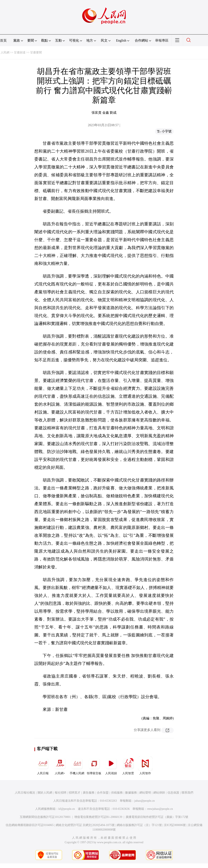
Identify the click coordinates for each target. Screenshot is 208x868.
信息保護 (173, 793)
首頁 (3, 40)
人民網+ (60, 766)
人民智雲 (128, 766)
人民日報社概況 (25, 793)
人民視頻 (111, 766)
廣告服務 (89, 793)
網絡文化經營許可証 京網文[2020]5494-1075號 (85, 825)
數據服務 (131, 793)
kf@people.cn (67, 809)
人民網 (5, 52)
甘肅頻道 (20, 52)
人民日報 (43, 766)
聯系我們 (187, 793)
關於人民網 (45, 793)
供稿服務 (117, 793)
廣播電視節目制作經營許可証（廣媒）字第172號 (157, 817)
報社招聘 (61, 793)
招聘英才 (74, 793)
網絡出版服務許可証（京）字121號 (139, 825)
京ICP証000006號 (175, 825)
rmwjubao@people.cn (160, 809)
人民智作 (145, 766)
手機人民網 (77, 766)
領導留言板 (94, 766)
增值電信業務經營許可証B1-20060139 (98, 817)
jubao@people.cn (145, 801)
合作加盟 (103, 793)
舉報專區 (162, 40)
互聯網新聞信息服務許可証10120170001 (45, 817)
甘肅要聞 (36, 52)
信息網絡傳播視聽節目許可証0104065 (30, 825)
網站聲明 (145, 793)
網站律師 (159, 793)
